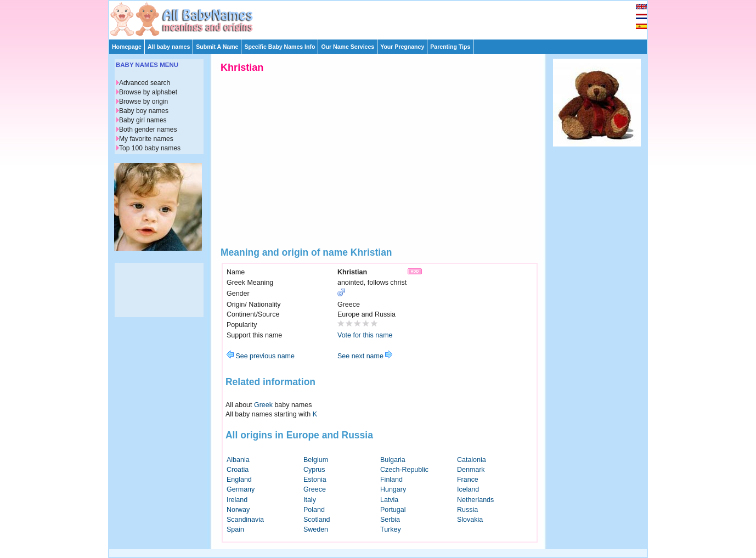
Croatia (238, 470)
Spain (235, 529)
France (468, 480)
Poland (314, 510)
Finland (391, 480)
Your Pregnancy (402, 47)
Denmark (471, 470)
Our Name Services (348, 47)
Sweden (316, 529)
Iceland (468, 489)
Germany (241, 489)
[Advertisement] (383, 18)
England (239, 480)
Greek (263, 405)
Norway (238, 510)
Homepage (127, 47)
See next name (365, 356)
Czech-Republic (404, 470)
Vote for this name (365, 335)
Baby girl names (143, 120)
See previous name (261, 356)
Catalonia (472, 460)
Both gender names (148, 129)
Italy (310, 500)
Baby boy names (144, 111)
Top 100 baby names (150, 148)
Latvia (389, 500)
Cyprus (314, 470)
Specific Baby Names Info (280, 47)
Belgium (316, 460)
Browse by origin (143, 102)
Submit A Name (217, 47)
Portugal (393, 510)
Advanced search (145, 83)
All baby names (169, 47)
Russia (467, 510)
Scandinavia (245, 520)
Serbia (390, 520)
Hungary (393, 489)
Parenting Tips (450, 47)
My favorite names (146, 139)
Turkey (391, 529)
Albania (238, 460)
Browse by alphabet (148, 92)
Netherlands (475, 500)
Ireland (237, 500)
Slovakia (470, 520)
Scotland (317, 520)
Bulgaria (393, 460)
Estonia (315, 480)
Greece (315, 489)
